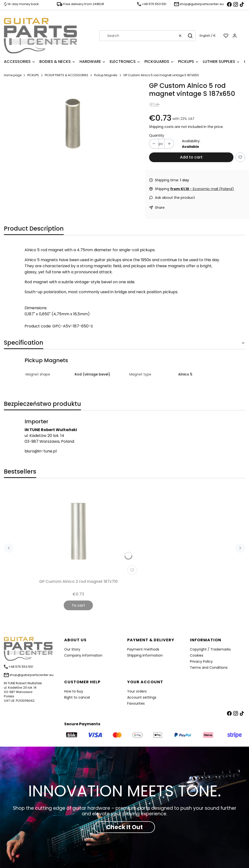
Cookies (197, 655)
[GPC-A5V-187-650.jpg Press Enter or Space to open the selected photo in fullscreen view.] (73, 123)
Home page (13, 75)
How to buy (74, 691)
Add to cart (191, 157)
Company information (83, 655)
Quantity (157, 135)
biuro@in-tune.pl (41, 451)
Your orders (137, 691)
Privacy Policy (201, 661)
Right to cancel (77, 697)
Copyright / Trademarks (210, 649)
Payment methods (143, 649)
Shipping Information (145, 655)
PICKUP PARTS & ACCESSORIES (67, 75)
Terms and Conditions (209, 668)
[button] (190, 36)
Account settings (142, 697)
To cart (78, 605)
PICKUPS (33, 75)
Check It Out (124, 827)
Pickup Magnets (106, 75)
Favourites (136, 703)
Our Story (72, 649)
